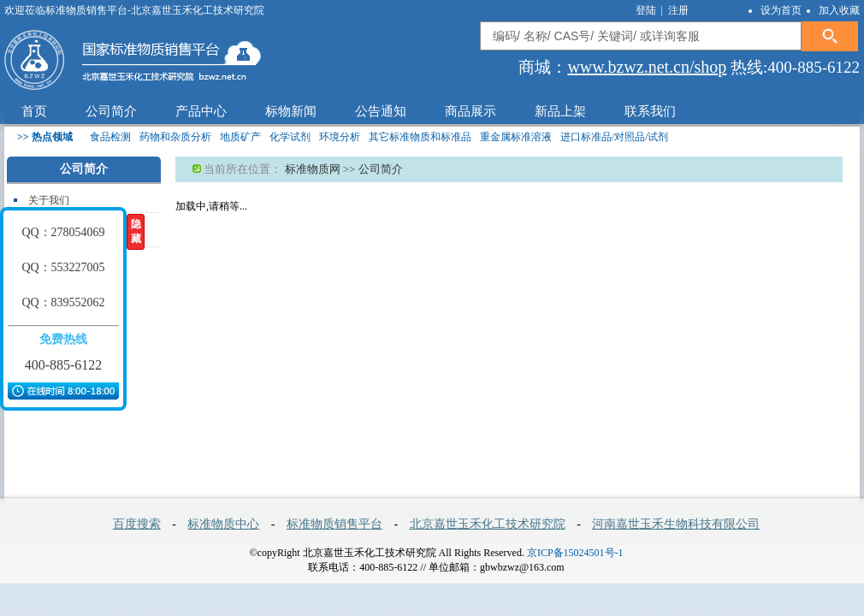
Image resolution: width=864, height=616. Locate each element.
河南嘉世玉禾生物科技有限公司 (676, 524)
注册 (678, 10)
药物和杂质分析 (175, 137)
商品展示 (470, 111)
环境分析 (340, 137)
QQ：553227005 (63, 267)
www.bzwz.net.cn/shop (647, 67)
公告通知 (381, 111)
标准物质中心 (223, 524)
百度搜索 (137, 524)
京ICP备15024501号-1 (575, 553)
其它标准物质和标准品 (420, 137)
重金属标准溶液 (516, 137)
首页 (34, 111)
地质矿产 (240, 137)
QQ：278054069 (63, 232)
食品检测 (110, 137)
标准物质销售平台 (334, 524)
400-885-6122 (64, 365)
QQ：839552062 (63, 302)
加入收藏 (839, 10)
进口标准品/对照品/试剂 (615, 137)
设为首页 (781, 10)
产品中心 (201, 111)
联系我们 (650, 111)
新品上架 (560, 111)
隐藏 (136, 231)
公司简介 (111, 111)
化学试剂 (290, 137)
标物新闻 (291, 111)
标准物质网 (313, 169)
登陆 (647, 10)
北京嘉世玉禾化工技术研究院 (488, 524)
